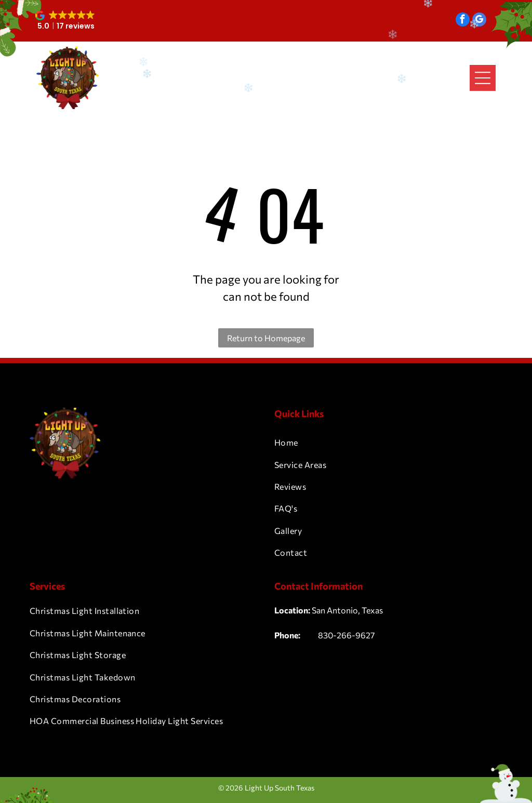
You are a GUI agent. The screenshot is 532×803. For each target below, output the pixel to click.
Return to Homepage (266, 338)
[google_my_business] (479, 21)
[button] (66, 21)
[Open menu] (483, 78)
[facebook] (463, 21)
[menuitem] (388, 443)
